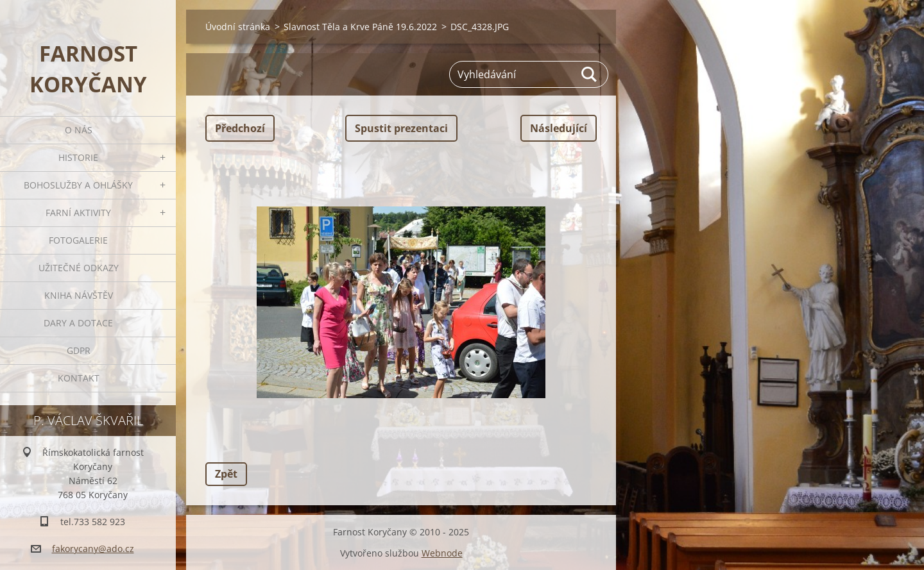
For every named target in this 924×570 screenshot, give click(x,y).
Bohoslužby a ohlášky (78, 185)
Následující (559, 128)
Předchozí (240, 128)
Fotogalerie (78, 240)
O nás (79, 130)
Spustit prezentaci (401, 128)
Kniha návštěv (79, 295)
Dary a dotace (78, 323)
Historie (78, 157)
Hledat (590, 74)
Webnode (442, 553)
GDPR (79, 350)
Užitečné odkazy (79, 268)
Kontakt (79, 378)
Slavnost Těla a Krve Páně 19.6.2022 (360, 27)
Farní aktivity (78, 213)
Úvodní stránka (238, 27)
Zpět (226, 474)
